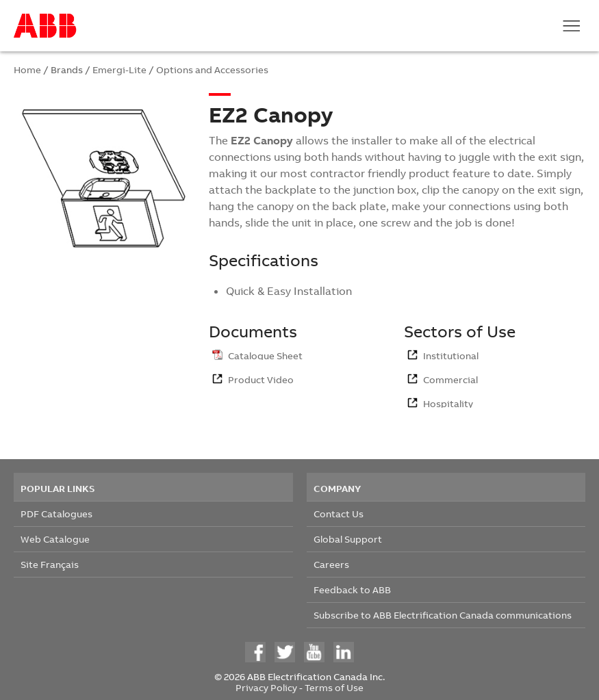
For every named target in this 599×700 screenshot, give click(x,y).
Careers (331, 564)
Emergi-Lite (119, 69)
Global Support (348, 539)
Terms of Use (334, 687)
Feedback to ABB (352, 589)
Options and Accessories (212, 69)
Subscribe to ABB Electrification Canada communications (443, 615)
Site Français (50, 564)
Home (27, 69)
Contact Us (339, 514)
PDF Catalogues (56, 514)
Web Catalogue (55, 539)
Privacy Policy (266, 687)
